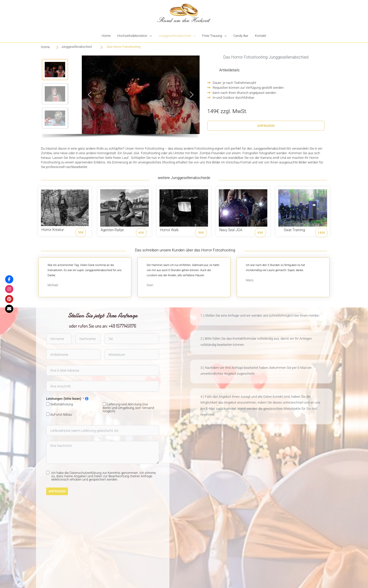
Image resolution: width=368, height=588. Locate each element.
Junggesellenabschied (175, 36)
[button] (55, 70)
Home (106, 36)
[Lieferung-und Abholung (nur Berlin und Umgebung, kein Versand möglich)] (9, 404)
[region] (120, 98)
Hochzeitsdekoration (132, 36)
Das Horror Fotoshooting (124, 47)
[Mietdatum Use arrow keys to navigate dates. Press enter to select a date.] (36, 354)
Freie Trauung (212, 36)
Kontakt (260, 36)
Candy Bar (241, 36)
